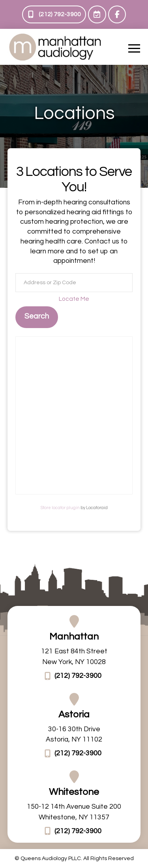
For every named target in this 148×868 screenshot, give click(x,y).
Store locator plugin (60, 508)
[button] (134, 48)
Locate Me (74, 299)
